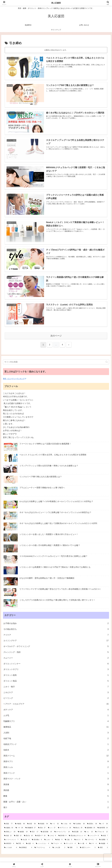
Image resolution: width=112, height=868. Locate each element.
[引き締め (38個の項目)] (79, 824)
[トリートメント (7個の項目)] (11, 840)
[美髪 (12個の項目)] (18, 836)
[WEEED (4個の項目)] (9, 844)
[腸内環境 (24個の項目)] (103, 828)
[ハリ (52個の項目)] (55, 824)
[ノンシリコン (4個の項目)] (42, 844)
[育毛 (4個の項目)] (20, 844)
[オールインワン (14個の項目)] (62, 832)
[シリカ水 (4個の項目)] (11, 848)
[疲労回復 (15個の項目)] (46, 832)
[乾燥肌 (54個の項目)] (43, 824)
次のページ (56, 336)
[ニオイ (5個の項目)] (49, 840)
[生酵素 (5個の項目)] (104, 840)
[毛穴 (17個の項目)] (34, 832)
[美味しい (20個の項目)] (10, 832)
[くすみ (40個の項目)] (66, 824)
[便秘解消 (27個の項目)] (31, 828)
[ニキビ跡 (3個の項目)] (59, 848)
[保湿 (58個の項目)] (31, 824)
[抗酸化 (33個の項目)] (9, 828)
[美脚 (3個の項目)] (73, 848)
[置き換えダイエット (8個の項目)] (77, 836)
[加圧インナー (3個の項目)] (88, 848)
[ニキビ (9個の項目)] (52, 836)
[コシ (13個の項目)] (89, 832)
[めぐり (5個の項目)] (79, 840)
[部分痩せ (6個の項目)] (37, 840)
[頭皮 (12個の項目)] (8, 836)
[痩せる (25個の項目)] (78, 828)
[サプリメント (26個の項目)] (65, 828)
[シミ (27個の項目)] (52, 828)
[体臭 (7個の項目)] (104, 836)
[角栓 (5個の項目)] (59, 840)
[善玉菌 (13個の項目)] (77, 832)
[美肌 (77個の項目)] (8, 824)
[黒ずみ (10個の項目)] (28, 836)
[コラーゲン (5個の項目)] (91, 840)
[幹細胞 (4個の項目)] (103, 844)
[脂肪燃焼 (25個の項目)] (90, 828)
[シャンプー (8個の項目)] (93, 836)
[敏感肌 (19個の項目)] (23, 832)
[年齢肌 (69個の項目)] (20, 824)
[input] (56, 362)
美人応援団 (56, 3)
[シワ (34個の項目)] (104, 824)
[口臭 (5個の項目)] (68, 840)
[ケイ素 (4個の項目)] (82, 844)
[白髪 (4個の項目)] (30, 844)
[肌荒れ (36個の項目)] (92, 824)
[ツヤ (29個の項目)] (19, 828)
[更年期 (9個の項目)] (62, 836)
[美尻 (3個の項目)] (103, 848)
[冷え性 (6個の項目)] (25, 840)
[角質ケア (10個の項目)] (40, 836)
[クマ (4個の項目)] (93, 844)
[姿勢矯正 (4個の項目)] (26, 848)
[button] (107, 362)
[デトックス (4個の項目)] (70, 844)
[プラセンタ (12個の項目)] (102, 832)
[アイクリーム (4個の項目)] (42, 848)
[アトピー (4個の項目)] (57, 844)
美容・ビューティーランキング (15, 379)
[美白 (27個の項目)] (42, 828)
